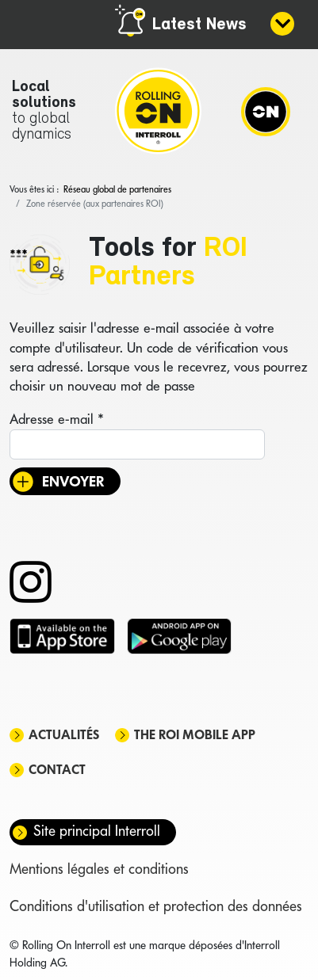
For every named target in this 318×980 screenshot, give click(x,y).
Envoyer (73, 481)
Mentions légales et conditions (99, 869)
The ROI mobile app (195, 735)
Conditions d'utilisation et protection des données (156, 906)
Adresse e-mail (57, 419)
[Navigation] (266, 111)
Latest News (199, 25)
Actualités (64, 735)
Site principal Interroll (97, 831)
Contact (57, 770)
